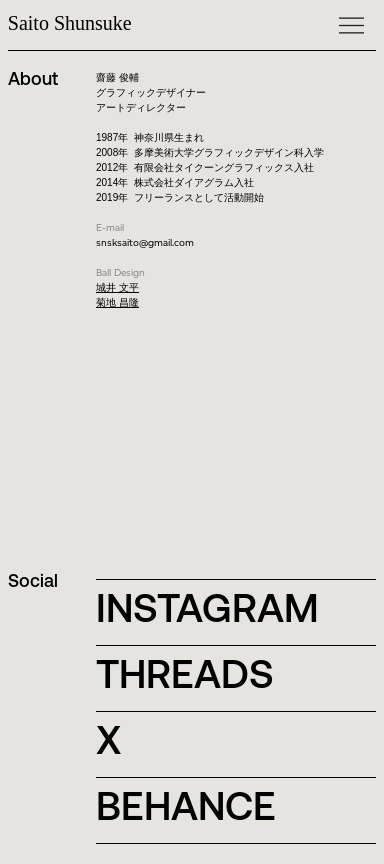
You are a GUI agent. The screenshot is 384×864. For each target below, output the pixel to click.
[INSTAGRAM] (215, 608)
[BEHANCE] (198, 806)
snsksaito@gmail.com (145, 242)
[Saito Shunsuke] (106, 23)
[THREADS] (198, 674)
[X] (188, 740)
